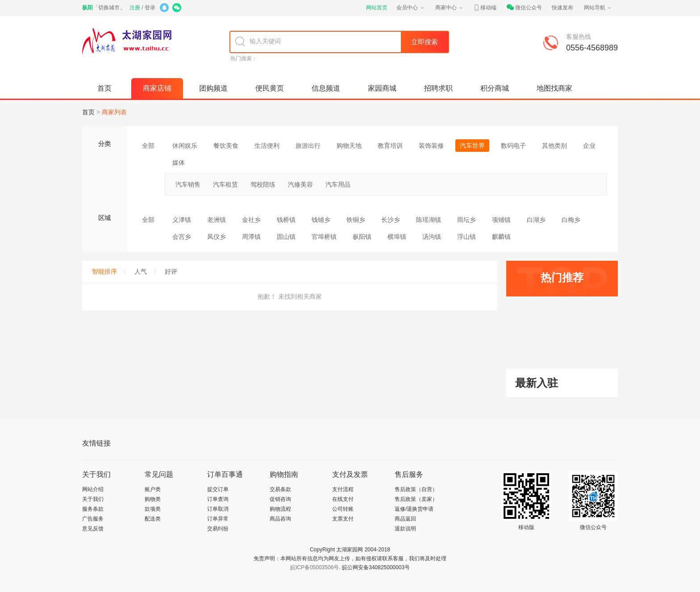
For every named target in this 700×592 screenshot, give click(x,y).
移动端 (485, 8)
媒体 (179, 163)
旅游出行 (308, 146)
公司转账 (343, 509)
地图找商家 (554, 88)
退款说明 (405, 529)
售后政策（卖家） (416, 499)
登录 (150, 8)
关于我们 (93, 499)
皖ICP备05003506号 (315, 567)
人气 (145, 271)
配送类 (153, 519)
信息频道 (326, 88)
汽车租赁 (225, 184)
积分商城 (495, 88)
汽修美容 (300, 184)
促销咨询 (280, 499)
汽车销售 (188, 184)
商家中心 (450, 8)
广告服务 (93, 519)
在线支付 (343, 499)
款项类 (153, 509)
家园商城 (382, 88)
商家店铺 (157, 88)
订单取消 (218, 509)
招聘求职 (438, 88)
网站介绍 (93, 489)
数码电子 (513, 146)
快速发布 (562, 8)
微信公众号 (524, 8)
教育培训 (390, 146)
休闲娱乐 (185, 146)
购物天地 (349, 146)
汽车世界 (472, 146)
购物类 (153, 499)
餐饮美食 (226, 146)
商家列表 (114, 112)
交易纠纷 (218, 529)
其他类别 (554, 146)
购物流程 (280, 509)
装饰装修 (431, 146)
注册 (135, 8)
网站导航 (598, 8)
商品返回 (405, 519)
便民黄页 (270, 88)
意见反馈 (93, 529)
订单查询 (218, 499)
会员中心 (411, 8)
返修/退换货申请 (414, 509)
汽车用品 (338, 184)
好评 (171, 271)
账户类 (153, 489)
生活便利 (267, 146)
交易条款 (280, 489)
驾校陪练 (263, 184)
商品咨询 (280, 519)
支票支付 (343, 519)
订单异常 (218, 519)
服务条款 (93, 509)
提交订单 (218, 489)
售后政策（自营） (416, 489)
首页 (104, 88)
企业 (589, 146)
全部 (148, 146)
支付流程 (343, 489)
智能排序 (108, 271)
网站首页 (377, 8)
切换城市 (109, 8)
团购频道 (213, 88)
